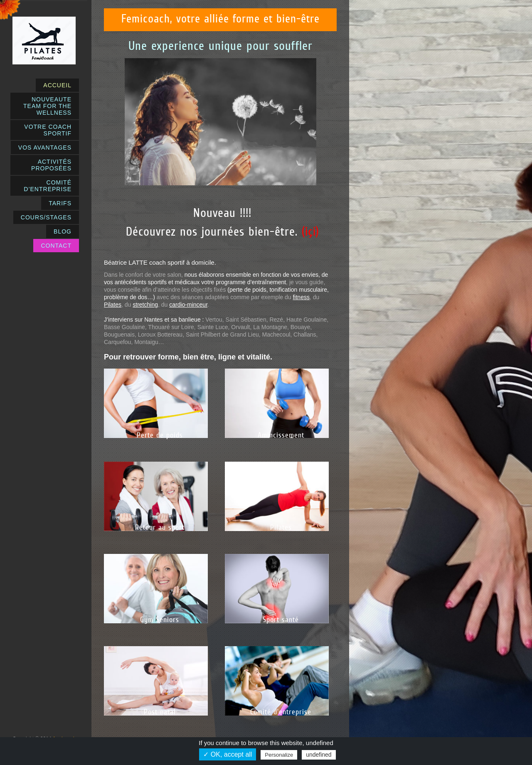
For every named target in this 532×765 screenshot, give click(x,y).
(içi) (310, 231)
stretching (145, 305)
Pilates (113, 305)
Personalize (279, 755)
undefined (319, 755)
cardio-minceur (188, 305)
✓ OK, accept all (228, 754)
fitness (301, 297)
